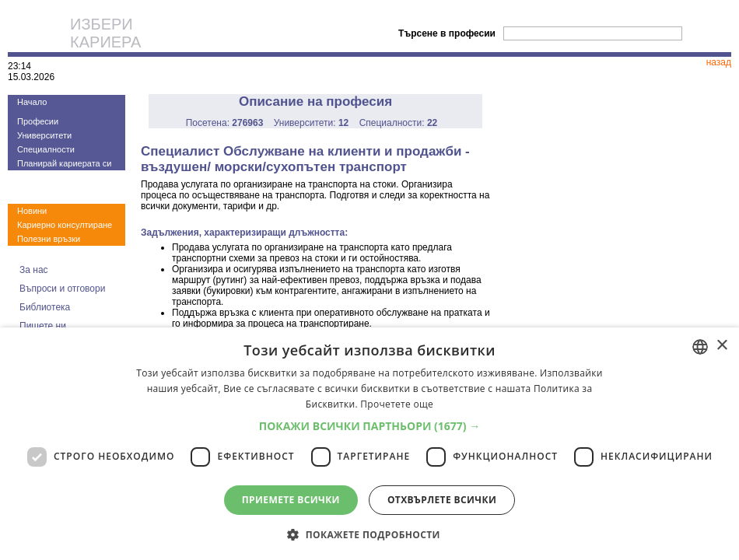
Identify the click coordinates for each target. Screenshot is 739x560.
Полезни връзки (49, 239)
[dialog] (369, 444)
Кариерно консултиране (65, 225)
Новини (32, 211)
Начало (32, 102)
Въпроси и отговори (62, 289)
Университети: (312, 123)
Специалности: (399, 123)
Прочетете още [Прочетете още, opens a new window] (397, 404)
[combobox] (700, 347)
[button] (370, 426)
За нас (34, 270)
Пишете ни (43, 326)
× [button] (721, 346)
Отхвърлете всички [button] (442, 500)
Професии (38, 121)
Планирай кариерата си (64, 163)
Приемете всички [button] (291, 500)
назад (719, 62)
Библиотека (45, 307)
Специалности (46, 149)
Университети (44, 135)
